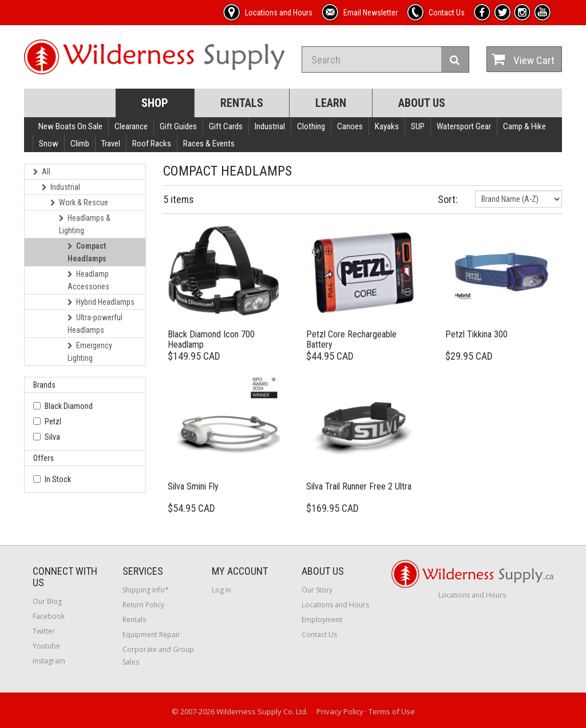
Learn (331, 103)
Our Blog (47, 601)
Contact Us (319, 634)
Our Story (317, 590)
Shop (155, 103)
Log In (221, 590)
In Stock (58, 479)
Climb (80, 144)
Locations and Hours (335, 605)
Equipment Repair (151, 634)
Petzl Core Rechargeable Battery (351, 339)
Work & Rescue (79, 202)
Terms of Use (392, 711)
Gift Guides (178, 126)
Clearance (131, 126)
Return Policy (143, 605)
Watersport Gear (464, 126)
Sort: (448, 199)
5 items (179, 199)
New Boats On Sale (70, 126)
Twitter (44, 631)
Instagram (49, 661)
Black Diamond (69, 406)
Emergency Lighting (90, 352)
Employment (322, 620)
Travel (111, 144)
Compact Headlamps (87, 252)
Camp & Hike (524, 126)
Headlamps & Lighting (85, 224)
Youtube (46, 646)
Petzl (53, 421)
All (42, 172)
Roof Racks (152, 144)
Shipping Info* (146, 590)
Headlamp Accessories (88, 280)
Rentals (242, 103)
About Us (422, 103)
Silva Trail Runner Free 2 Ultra (359, 486)
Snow (49, 144)
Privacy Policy (340, 711)
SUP (418, 126)
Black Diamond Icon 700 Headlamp (211, 339)
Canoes (350, 126)
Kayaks (387, 126)
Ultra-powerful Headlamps (95, 324)
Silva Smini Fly (193, 486)
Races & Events (209, 144)
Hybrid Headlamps (101, 302)
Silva (52, 437)
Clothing (311, 126)
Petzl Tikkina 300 (476, 334)
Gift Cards (226, 126)
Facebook (49, 616)
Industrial (270, 126)
